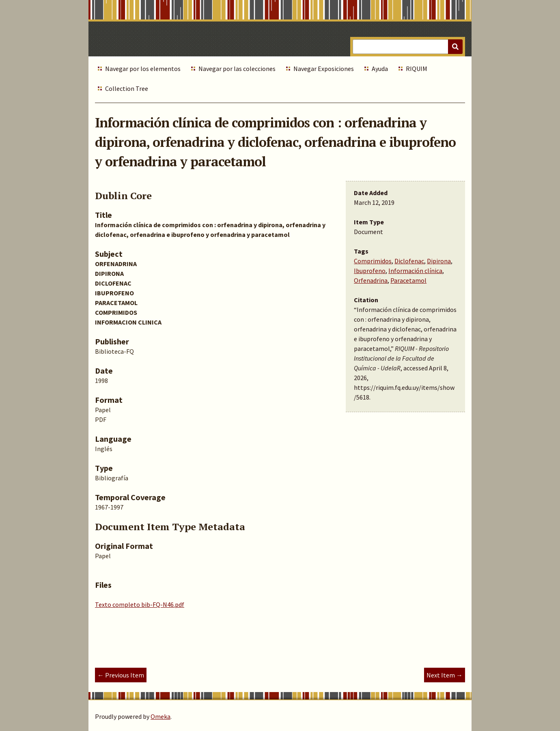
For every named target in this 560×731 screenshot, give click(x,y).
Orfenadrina (371, 280)
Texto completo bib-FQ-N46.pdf (140, 604)
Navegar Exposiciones (324, 69)
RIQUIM (417, 69)
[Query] (408, 47)
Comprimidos (373, 261)
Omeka (160, 716)
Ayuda (380, 69)
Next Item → (445, 675)
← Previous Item (121, 675)
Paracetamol (408, 280)
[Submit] (455, 47)
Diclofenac (409, 261)
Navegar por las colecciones (237, 69)
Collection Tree (127, 88)
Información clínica (415, 271)
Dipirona (439, 261)
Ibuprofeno (370, 271)
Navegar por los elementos (143, 69)
